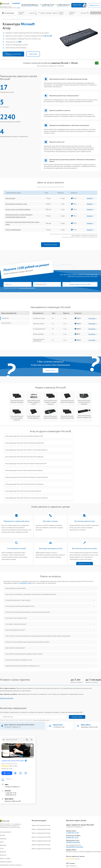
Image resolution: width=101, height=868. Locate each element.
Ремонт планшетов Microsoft (41, 797)
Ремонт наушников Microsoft (41, 809)
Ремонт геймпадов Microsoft (41, 789)
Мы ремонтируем (9, 14)
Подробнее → (93, 320)
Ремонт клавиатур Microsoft (41, 805)
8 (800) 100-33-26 (72, 797)
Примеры (3, 799)
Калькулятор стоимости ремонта (11, 825)
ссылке (15, 834)
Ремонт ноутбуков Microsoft (41, 793)
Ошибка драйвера (38, 336)
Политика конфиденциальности (50, 856)
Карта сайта (4, 840)
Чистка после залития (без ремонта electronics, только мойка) (22, 224)
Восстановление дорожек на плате (18, 204)
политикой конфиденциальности (27, 289)
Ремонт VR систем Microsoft (41, 785)
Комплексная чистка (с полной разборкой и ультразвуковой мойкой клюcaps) (21, 217)
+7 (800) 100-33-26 (63, 5)
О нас (38, 14)
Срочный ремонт (22, 14)
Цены (32, 14)
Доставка (49, 14)
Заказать (91, 199)
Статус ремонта (96, 13)
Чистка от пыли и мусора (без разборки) (20, 210)
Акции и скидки (62, 14)
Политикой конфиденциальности (41, 680)
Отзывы (43, 14)
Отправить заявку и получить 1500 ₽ (59, 286)
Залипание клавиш (39, 325)
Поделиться (68, 842)
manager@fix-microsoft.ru (75, 807)
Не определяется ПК (39, 330)
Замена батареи (11, 199)
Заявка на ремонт (72, 14)
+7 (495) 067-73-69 (48, 5)
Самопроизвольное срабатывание (39, 342)
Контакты (84, 14)
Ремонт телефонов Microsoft (41, 801)
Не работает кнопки (39, 320)
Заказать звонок (51, 372)
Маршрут (7, 733)
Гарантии (55, 14)
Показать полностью (7, 658)
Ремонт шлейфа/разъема (14, 231)
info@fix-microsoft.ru (73, 802)
